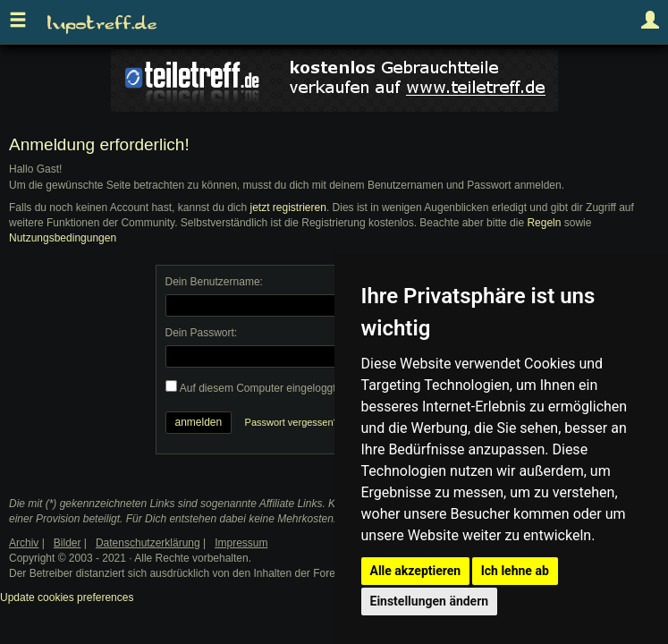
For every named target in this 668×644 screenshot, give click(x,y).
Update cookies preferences (67, 597)
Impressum (241, 543)
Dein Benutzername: (214, 282)
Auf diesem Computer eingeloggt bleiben (277, 388)
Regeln (544, 223)
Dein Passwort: (202, 333)
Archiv (24, 543)
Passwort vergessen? (292, 422)
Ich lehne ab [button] (515, 571)
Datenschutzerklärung (148, 543)
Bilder (68, 543)
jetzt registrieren (288, 208)
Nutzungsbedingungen (63, 238)
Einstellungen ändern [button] (430, 601)
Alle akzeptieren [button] (416, 571)
